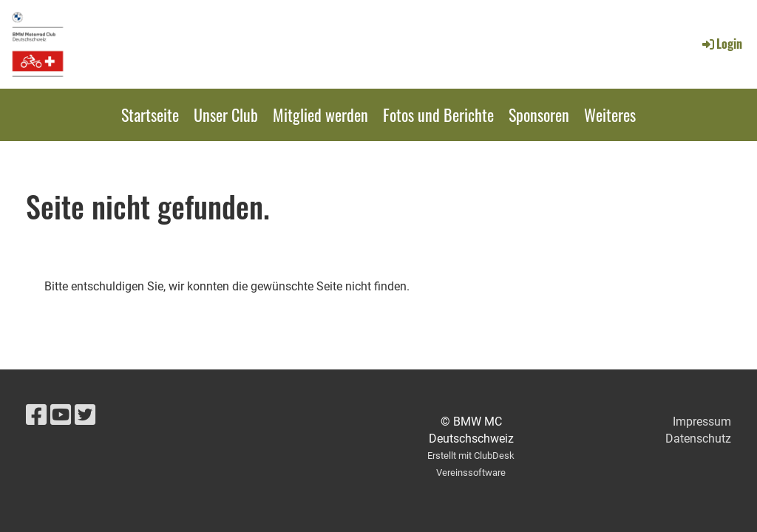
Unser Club (226, 115)
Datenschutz (698, 439)
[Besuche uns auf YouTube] (61, 415)
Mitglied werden (320, 115)
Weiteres (610, 115)
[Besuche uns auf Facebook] (36, 415)
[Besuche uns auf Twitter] (85, 415)
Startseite (150, 115)
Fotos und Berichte (438, 115)
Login (721, 44)
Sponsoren (539, 115)
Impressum (702, 422)
